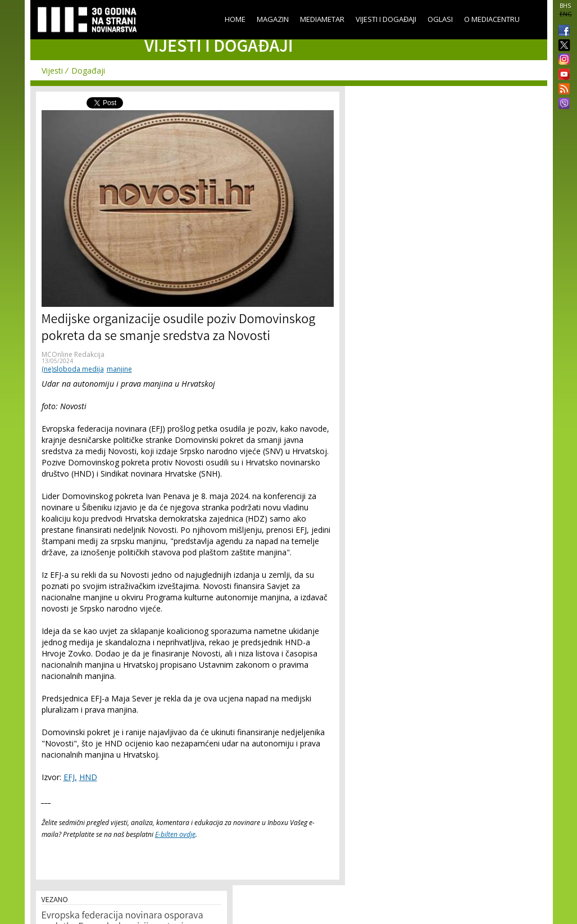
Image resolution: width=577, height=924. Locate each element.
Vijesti (52, 71)
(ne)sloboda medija (73, 369)
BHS (565, 6)
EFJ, (70, 777)
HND (88, 777)
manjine (119, 369)
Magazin (273, 19)
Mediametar (322, 19)
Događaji (88, 71)
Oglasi (440, 19)
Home (235, 19)
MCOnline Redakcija (73, 354)
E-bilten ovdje (175, 834)
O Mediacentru (492, 19)
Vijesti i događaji (386, 19)
